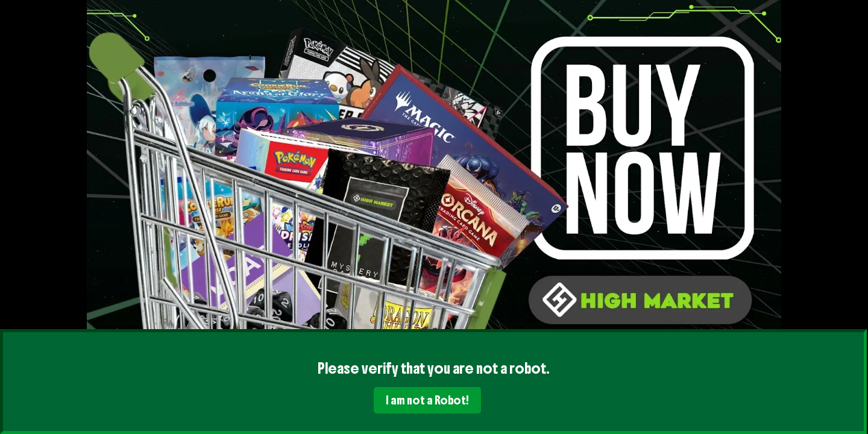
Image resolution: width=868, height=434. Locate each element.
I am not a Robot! (427, 400)
